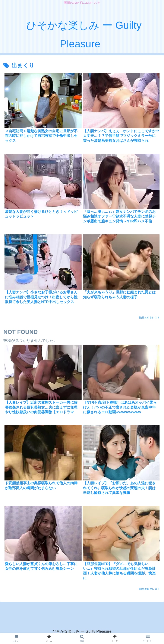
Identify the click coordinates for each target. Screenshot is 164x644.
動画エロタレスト (149, 318)
